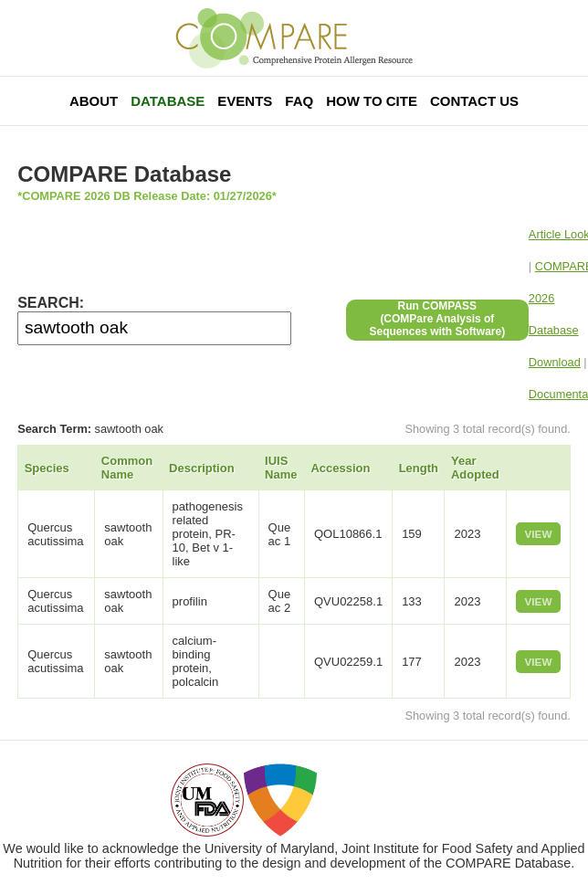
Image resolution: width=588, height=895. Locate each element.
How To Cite (372, 101)
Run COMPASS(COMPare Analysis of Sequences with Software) (437, 319)
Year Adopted (475, 468)
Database (168, 101)
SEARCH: (51, 303)
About (94, 101)
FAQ (299, 101)
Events (245, 101)
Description (202, 468)
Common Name (127, 468)
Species (47, 468)
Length (419, 468)
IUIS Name (281, 468)
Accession (340, 468)
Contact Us (474, 101)
